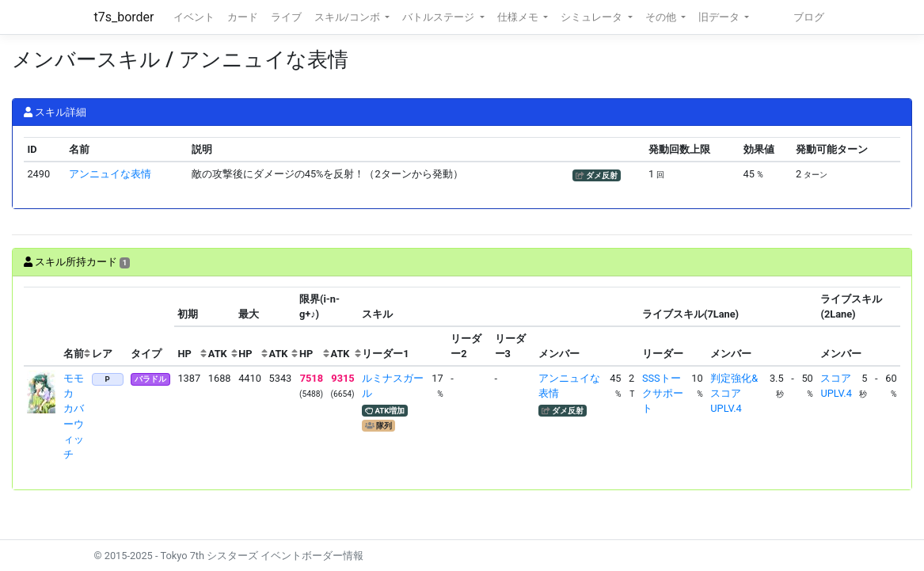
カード (243, 17)
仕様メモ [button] (519, 17)
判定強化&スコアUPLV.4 (734, 393)
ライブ (286, 17)
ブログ (809, 17)
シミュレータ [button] (593, 17)
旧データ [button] (720, 17)
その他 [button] (662, 17)
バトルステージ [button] (439, 17)
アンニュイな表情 (110, 174)
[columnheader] (42, 327)
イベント (194, 17)
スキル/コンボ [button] (348, 17)
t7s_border (124, 17)
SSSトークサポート (663, 393)
